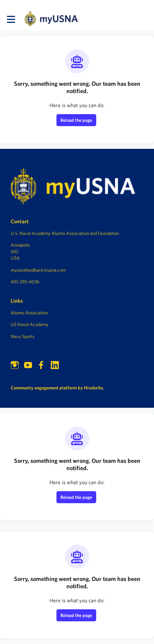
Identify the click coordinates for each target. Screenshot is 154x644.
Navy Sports (23, 336)
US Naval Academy (30, 324)
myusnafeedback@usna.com (38, 270)
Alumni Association (29, 313)
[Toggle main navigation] (11, 19)
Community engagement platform (44, 388)
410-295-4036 (25, 282)
